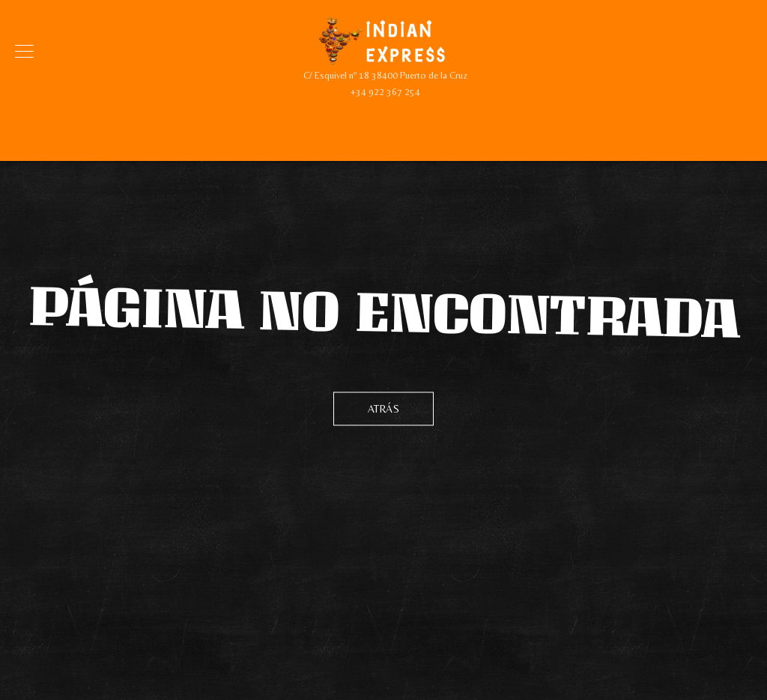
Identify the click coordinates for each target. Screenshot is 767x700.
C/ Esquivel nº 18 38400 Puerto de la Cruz (385, 75)
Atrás (384, 408)
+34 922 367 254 (385, 92)
